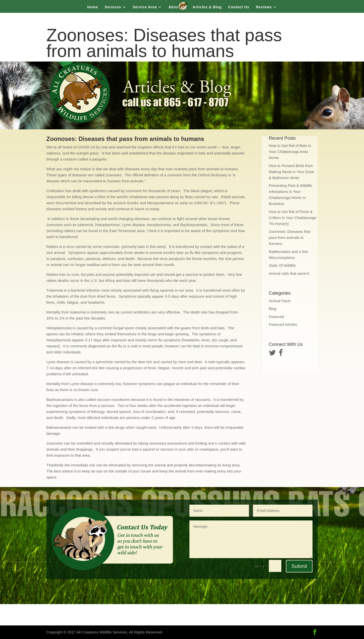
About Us (177, 7)
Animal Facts (280, 301)
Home (93, 7)
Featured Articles (283, 324)
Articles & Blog (207, 7)
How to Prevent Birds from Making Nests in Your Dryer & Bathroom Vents (292, 172)
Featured (276, 317)
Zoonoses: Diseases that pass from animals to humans (290, 237)
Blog (273, 309)
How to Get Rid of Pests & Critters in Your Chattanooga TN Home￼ (292, 218)
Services (113, 7)
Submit (299, 566)
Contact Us (239, 7)
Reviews (264, 7)
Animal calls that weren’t (289, 273)
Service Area (145, 7)
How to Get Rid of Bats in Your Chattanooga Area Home (290, 152)
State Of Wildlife (282, 265)
